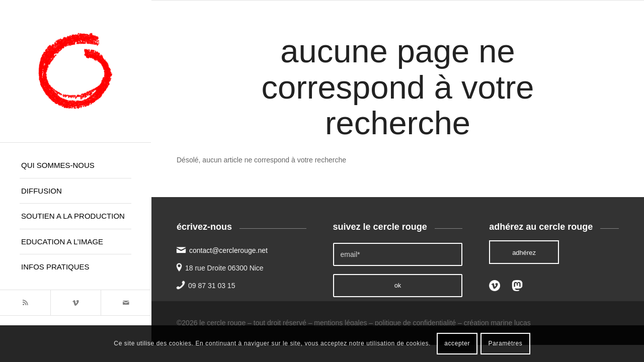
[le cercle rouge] (75, 71)
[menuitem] (75, 166)
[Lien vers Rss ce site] (25, 303)
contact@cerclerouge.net (228, 250)
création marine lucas (497, 323)
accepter (457, 343)
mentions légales (340, 323)
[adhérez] (524, 252)
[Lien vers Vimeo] (75, 303)
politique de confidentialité (414, 323)
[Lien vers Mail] (126, 303)
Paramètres (505, 343)
